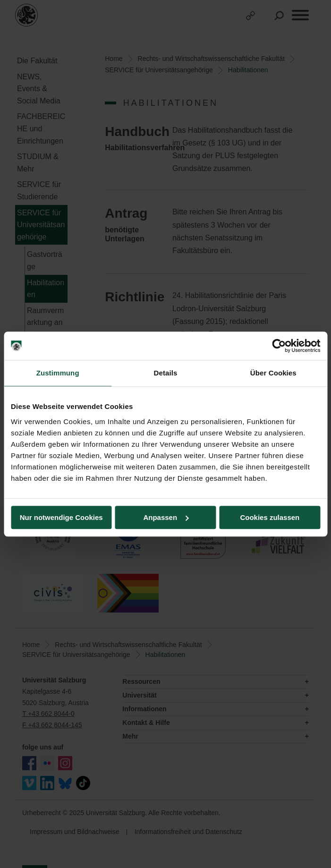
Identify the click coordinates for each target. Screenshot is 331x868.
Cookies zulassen (270, 517)
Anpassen (166, 517)
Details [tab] (166, 373)
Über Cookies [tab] (273, 373)
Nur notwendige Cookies (61, 517)
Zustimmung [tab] (58, 373)
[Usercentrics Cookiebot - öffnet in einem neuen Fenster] (279, 346)
